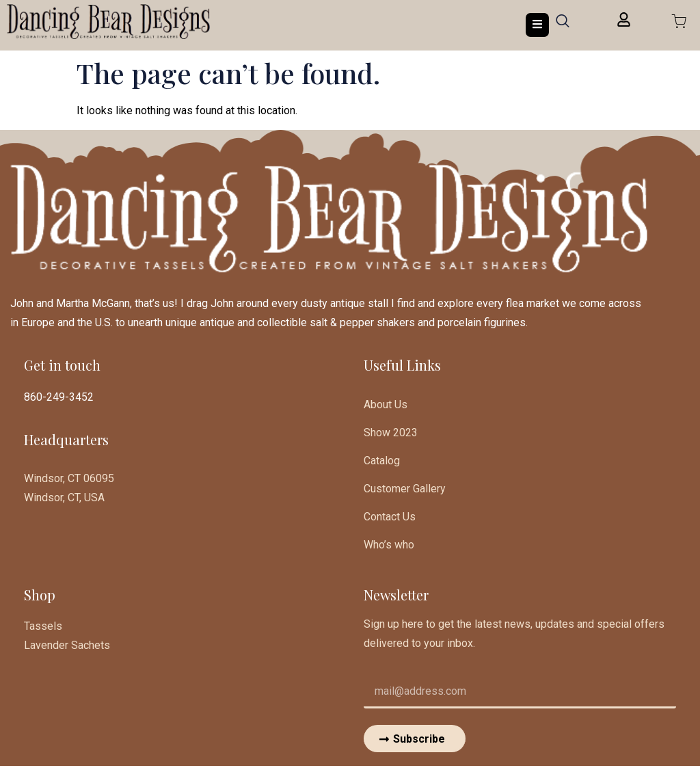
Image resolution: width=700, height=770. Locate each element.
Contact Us (390, 519)
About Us (386, 404)
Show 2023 (391, 433)
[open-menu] (537, 25)
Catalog (382, 462)
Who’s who (389, 548)
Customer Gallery (405, 491)
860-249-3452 (59, 397)
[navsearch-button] (563, 25)
